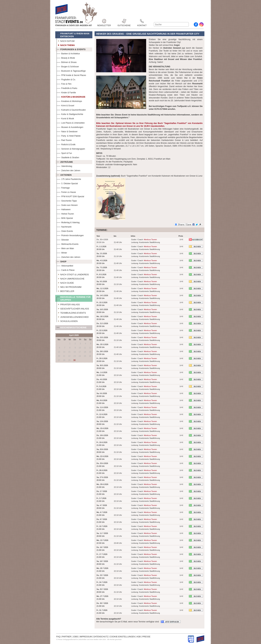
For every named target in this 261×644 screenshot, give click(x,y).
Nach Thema (66, 45)
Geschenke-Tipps (67, 200)
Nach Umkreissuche (70, 278)
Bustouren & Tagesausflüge (71, 71)
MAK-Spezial (65, 218)
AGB (139, 637)
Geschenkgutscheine (72, 328)
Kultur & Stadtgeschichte (70, 114)
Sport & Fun (64, 153)
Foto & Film (64, 84)
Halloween (64, 209)
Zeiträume (65, 162)
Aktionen (64, 175)
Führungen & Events (71, 49)
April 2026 (74, 335)
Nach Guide (65, 282)
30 (74, 360)
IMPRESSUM (86, 637)
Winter (62, 252)
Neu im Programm (69, 287)
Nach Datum (66, 41)
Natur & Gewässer (67, 131)
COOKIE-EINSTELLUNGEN (122, 637)
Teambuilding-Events (71, 312)
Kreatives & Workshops (69, 101)
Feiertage (63, 187)
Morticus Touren (150, 239)
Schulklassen (67, 321)
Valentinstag (64, 166)
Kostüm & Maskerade (71, 97)
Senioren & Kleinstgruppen (71, 148)
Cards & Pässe (66, 270)
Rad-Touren (64, 140)
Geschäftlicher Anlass (73, 308)
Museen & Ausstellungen (70, 127)
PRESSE (146, 637)
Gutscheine (124, 21)
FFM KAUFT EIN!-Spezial (70, 196)
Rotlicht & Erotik (66, 144)
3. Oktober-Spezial (67, 183)
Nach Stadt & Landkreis (73, 274)
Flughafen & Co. (66, 79)
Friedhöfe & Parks (67, 88)
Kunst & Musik (65, 118)
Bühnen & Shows (67, 62)
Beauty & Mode (66, 58)
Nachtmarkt (64, 226)
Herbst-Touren (65, 213)
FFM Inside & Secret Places (71, 75)
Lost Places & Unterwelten (71, 122)
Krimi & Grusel (65, 105)
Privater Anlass (68, 304)
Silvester (63, 239)
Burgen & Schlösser (68, 66)
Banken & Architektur (68, 53)
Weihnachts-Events (67, 244)
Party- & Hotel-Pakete (69, 135)
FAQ (58, 637)
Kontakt (142, 21)
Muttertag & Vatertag (68, 222)
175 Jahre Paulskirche (69, 179)
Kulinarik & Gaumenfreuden (71, 109)
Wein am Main (65, 248)
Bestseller (65, 291)
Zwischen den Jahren (68, 170)
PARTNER (67, 637)
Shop (62, 261)
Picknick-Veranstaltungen (70, 235)
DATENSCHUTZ (101, 637)
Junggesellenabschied (73, 317)
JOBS (75, 637)
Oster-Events (65, 231)
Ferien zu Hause (66, 192)
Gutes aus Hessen (67, 205)
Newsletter (104, 21)
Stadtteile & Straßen (68, 157)
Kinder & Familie (66, 92)
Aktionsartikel (65, 265)
